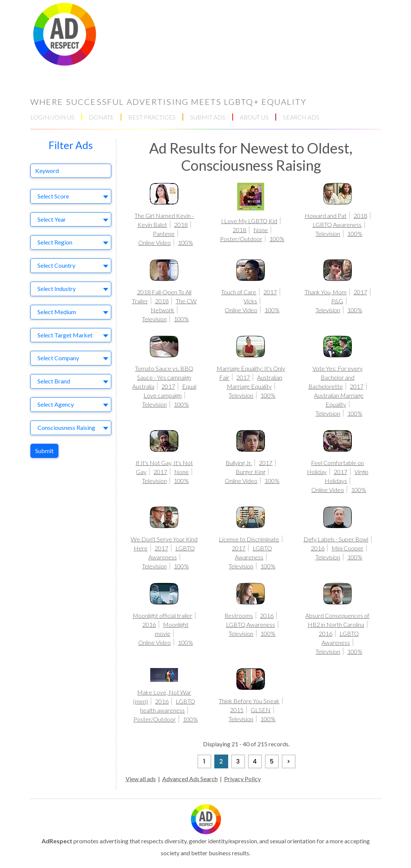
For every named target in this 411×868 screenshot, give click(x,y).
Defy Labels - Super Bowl (336, 539)
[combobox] (71, 196)
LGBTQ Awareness (337, 224)
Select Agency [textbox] (56, 404)
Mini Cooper (347, 548)
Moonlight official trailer (162, 615)
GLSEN (261, 710)
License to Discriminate (249, 539)
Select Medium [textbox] (57, 312)
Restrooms (239, 615)
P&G (337, 301)
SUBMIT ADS (208, 117)
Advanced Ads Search (190, 779)
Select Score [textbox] (53, 196)
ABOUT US (254, 117)
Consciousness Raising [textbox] (66, 427)
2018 (181, 224)
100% (185, 242)
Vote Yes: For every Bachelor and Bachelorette (336, 377)
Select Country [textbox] (56, 265)
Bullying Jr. (239, 463)
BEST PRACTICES (152, 117)
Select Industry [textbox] (57, 289)
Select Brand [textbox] (54, 381)
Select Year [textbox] (52, 219)
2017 (270, 292)
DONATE (101, 117)
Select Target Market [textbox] (65, 335)
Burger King (250, 472)
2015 (237, 710)
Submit (44, 451)
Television (328, 233)
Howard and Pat (326, 216)
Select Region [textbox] (55, 242)
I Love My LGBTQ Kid (249, 221)
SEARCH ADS (301, 117)
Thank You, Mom (326, 292)
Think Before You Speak (249, 701)
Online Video (155, 242)
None (261, 230)
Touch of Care (239, 292)
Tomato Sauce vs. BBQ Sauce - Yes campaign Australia (163, 377)
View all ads (141, 779)
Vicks (250, 301)
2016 (318, 548)
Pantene (164, 233)
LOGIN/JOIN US (52, 117)
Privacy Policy (242, 779)
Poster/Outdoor (241, 239)
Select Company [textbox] (58, 358)
